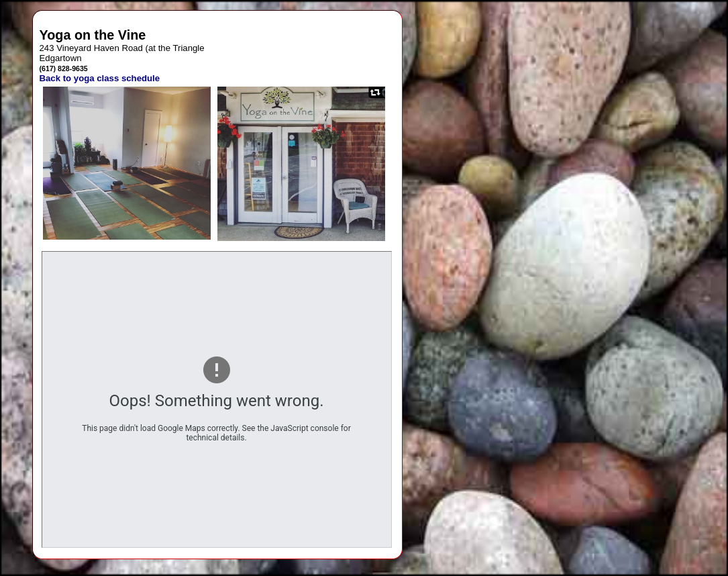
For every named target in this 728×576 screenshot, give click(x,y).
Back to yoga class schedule (100, 78)
